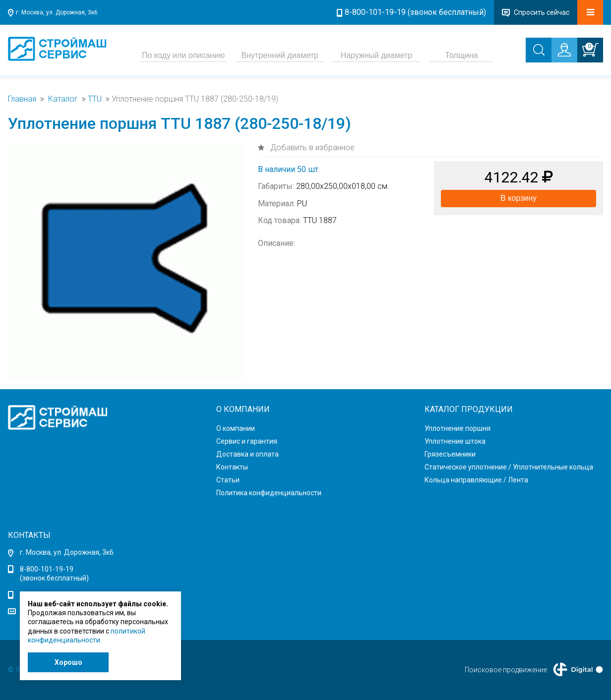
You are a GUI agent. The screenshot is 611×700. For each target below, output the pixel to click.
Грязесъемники (450, 454)
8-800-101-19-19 (47, 569)
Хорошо (68, 662)
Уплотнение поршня (458, 428)
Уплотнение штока (455, 441)
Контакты (232, 467)
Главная (22, 99)
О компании (236, 428)
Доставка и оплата (247, 454)
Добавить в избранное (311, 147)
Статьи (228, 480)
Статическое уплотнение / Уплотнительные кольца (509, 467)
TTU (95, 99)
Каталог (63, 99)
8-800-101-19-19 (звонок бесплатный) (415, 12)
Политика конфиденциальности (269, 493)
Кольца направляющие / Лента (476, 480)
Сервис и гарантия (247, 441)
